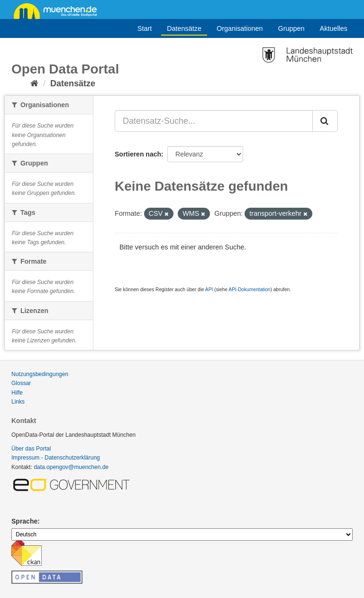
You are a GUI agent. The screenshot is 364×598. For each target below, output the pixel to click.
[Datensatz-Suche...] (214, 121)
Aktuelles (334, 28)
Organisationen (240, 28)
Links (18, 402)
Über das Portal (31, 449)
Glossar (21, 383)
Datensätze (184, 28)
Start (145, 28)
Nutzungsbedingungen (40, 374)
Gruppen (291, 28)
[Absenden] (325, 121)
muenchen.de (59, 10)
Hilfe (17, 393)
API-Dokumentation (249, 290)
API (209, 290)
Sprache (24, 521)
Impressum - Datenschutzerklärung (56, 458)
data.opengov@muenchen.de (71, 467)
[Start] (34, 83)
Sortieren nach (138, 154)
